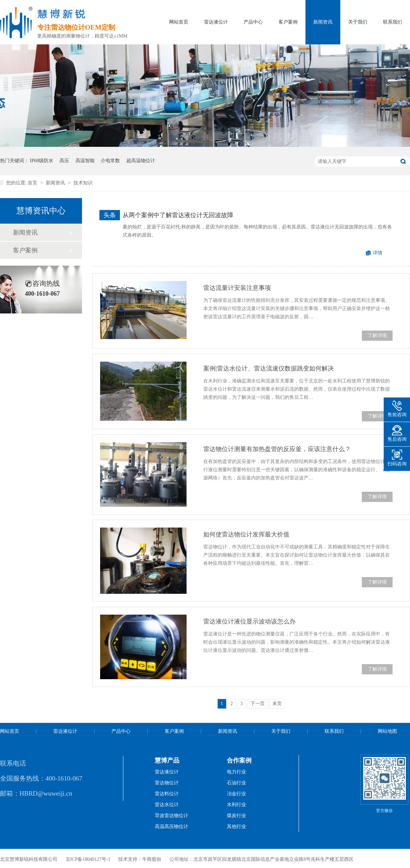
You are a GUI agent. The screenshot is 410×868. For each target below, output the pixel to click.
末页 (277, 704)
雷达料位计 (167, 794)
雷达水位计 (167, 805)
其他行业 (236, 827)
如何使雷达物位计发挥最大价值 (246, 534)
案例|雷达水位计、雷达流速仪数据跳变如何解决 (269, 368)
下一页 (258, 704)
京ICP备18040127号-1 (88, 859)
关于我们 (358, 22)
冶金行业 (236, 794)
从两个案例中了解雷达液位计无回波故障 (178, 215)
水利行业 (236, 805)
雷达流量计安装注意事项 (237, 288)
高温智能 (85, 161)
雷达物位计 (167, 783)
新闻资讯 (323, 22)
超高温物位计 (141, 161)
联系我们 (393, 22)
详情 (378, 253)
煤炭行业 (236, 816)
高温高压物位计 (172, 827)
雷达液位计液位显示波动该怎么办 (249, 621)
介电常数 (110, 161)
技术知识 (83, 183)
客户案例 (288, 22)
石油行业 (236, 783)
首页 (33, 183)
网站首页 (179, 22)
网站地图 (387, 731)
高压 (64, 161)
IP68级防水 (42, 161)
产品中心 (253, 22)
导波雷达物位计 (172, 816)
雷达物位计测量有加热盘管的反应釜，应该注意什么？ (277, 449)
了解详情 (377, 335)
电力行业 (236, 772)
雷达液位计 (216, 22)
